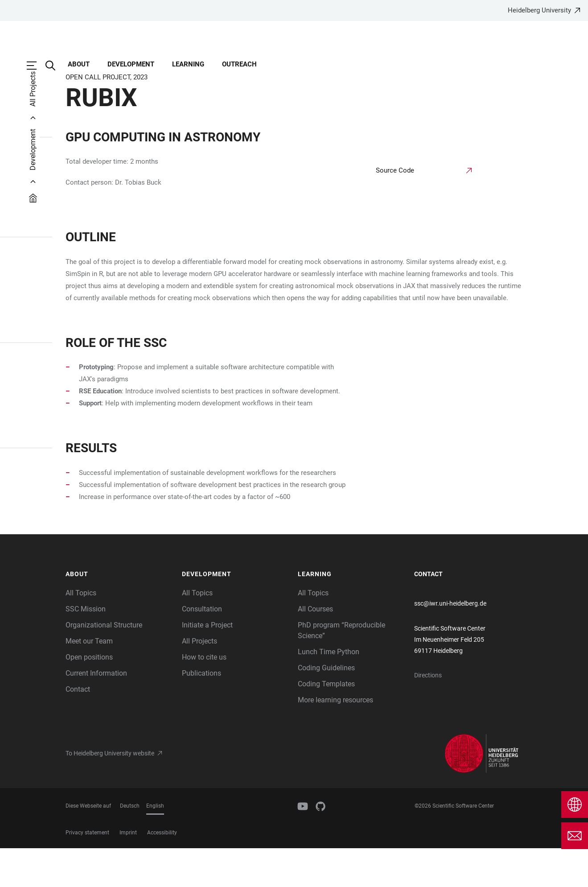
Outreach (239, 64)
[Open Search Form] (55, 66)
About (79, 64)
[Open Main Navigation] (36, 66)
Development (131, 64)
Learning (188, 64)
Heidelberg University (539, 10)
